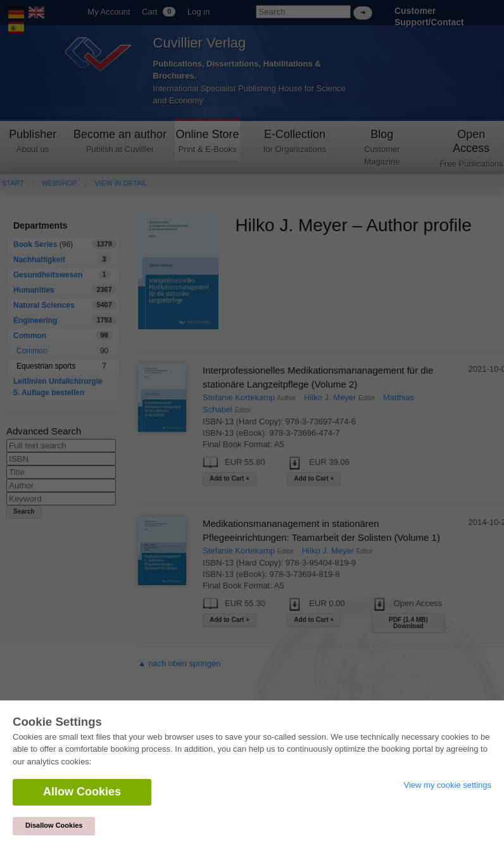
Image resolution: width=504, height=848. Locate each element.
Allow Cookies (82, 792)
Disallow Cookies (54, 825)
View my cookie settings (448, 785)
